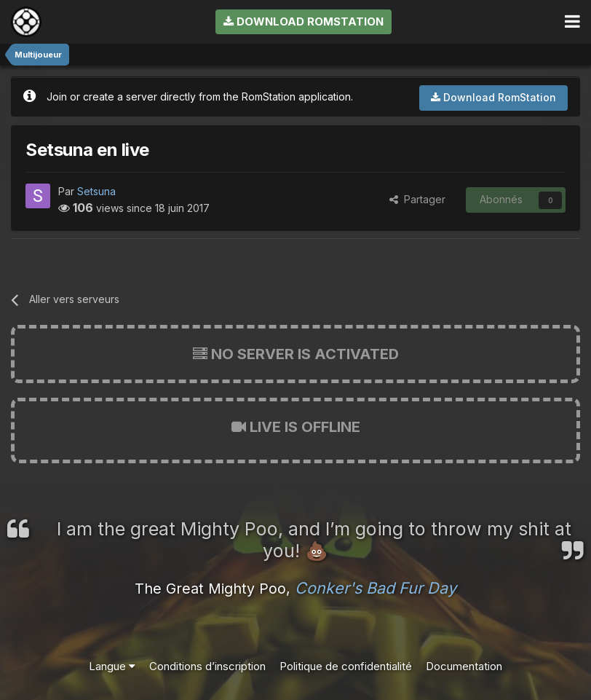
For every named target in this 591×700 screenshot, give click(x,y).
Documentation (464, 666)
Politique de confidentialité (346, 666)
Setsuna (96, 191)
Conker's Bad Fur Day (376, 588)
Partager (417, 199)
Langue (112, 666)
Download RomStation (304, 21)
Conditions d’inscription (207, 666)
